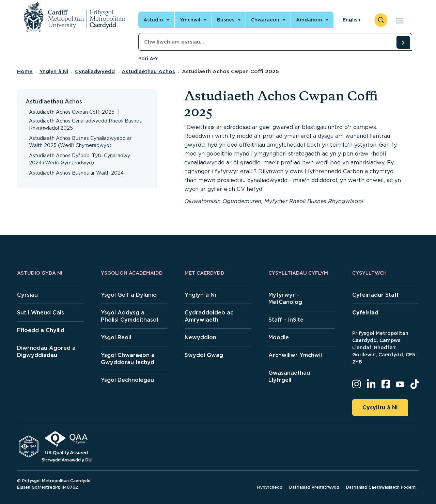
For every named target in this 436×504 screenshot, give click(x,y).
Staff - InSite (286, 320)
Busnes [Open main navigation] (226, 20)
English (352, 20)
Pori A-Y (148, 59)
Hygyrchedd (270, 487)
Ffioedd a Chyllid (41, 330)
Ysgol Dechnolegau (127, 380)
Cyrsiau (27, 295)
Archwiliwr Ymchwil (295, 355)
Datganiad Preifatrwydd (314, 487)
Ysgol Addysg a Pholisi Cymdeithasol (129, 316)
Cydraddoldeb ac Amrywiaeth (209, 316)
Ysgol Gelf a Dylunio (129, 295)
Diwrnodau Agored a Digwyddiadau (46, 352)
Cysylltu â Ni (380, 408)
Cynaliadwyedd (95, 71)
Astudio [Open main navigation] (153, 20)
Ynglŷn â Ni (200, 295)
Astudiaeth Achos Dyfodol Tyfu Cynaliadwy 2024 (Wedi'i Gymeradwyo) (80, 159)
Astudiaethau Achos (148, 71)
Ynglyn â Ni (54, 71)
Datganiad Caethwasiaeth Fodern (381, 487)
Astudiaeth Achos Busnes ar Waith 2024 (76, 173)
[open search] (381, 20)
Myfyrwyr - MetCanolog (285, 298)
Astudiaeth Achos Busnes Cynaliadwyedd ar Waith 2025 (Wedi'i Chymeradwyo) (80, 142)
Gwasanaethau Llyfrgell (289, 376)
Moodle (279, 337)
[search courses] (403, 42)
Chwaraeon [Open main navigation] (265, 20)
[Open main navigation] (398, 20)
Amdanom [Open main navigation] (309, 20)
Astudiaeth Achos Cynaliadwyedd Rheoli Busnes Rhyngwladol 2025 (85, 124)
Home (25, 71)
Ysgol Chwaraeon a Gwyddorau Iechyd (128, 359)
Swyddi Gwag (204, 355)
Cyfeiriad (365, 313)
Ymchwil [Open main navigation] (190, 20)
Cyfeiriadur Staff (376, 295)
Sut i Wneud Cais (41, 313)
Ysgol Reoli (116, 337)
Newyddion (200, 337)
